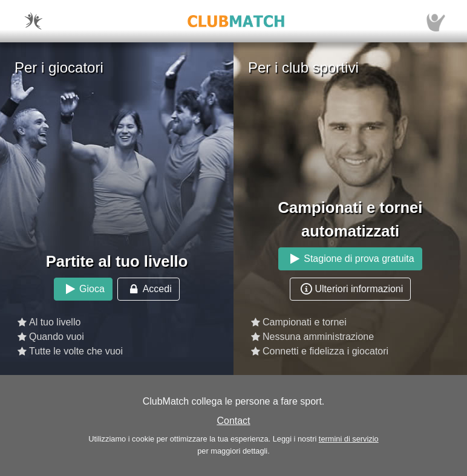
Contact (233, 421)
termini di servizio (349, 439)
